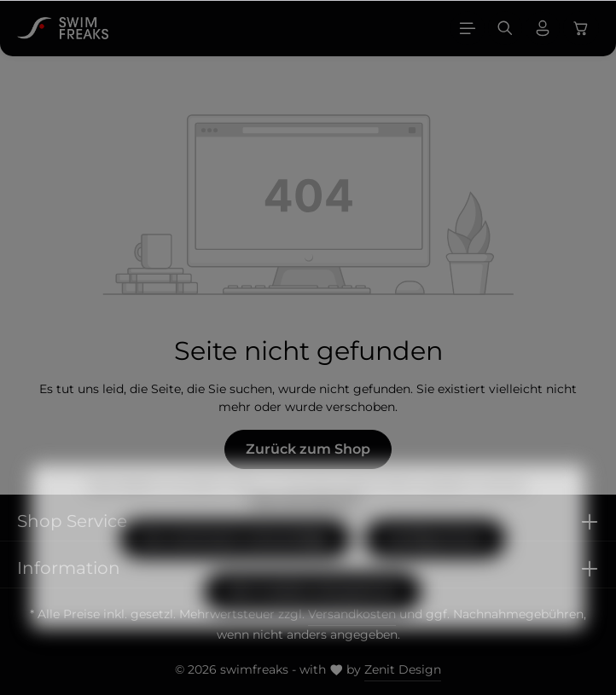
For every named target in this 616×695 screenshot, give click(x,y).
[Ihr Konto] (543, 28)
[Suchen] (505, 28)
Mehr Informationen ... (308, 526)
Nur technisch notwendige (235, 563)
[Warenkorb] (581, 28)
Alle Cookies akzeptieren (313, 616)
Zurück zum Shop (308, 449)
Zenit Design (403, 669)
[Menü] (468, 28)
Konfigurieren (435, 563)
